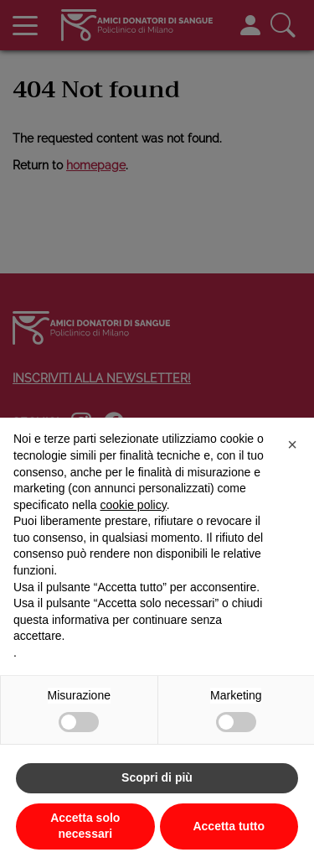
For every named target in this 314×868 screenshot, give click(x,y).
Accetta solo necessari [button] (85, 826)
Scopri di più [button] (157, 777)
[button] (292, 444)
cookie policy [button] (134, 505)
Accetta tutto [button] (229, 826)
